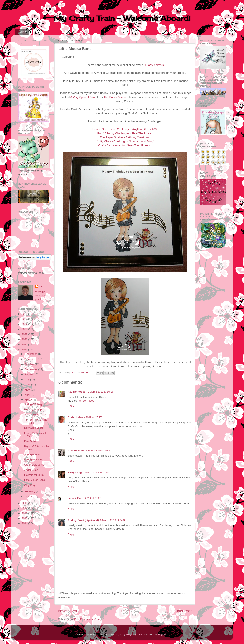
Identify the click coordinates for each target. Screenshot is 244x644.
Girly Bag (30, 485)
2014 (25, 523)
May (28, 390)
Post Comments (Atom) (88, 619)
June (28, 385)
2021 (25, 339)
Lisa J (43, 287)
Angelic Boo (31, 470)
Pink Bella (30, 441)
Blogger (162, 634)
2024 (25, 324)
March (29, 400)
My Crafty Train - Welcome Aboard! (122, 18)
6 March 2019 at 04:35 (113, 520)
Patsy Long (75, 472)
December (31, 354)
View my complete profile (40, 295)
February (30, 492)
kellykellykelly (134, 634)
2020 (25, 344)
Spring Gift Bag (33, 404)
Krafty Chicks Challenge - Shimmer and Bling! (125, 141)
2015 (25, 518)
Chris (71, 417)
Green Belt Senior (35, 465)
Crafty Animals (154, 65)
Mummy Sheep (33, 409)
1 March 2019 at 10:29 (100, 392)
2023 (25, 329)
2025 (25, 319)
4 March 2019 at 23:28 (88, 498)
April (28, 395)
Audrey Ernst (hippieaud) (83, 520)
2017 (25, 508)
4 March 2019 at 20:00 (96, 472)
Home (22, 32)
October (30, 364)
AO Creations (76, 450)
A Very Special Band (83, 97)
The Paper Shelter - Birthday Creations (125, 137)
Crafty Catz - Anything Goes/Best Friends (124, 145)
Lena (71, 498)
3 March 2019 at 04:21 (99, 450)
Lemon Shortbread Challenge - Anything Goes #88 (125, 129)
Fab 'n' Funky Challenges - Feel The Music (124, 133)
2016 (25, 513)
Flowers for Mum (34, 475)
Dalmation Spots (34, 428)
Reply (71, 406)
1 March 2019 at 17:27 (89, 417)
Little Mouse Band (35, 480)
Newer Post (68, 611)
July (27, 380)
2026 (25, 314)
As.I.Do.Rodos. (77, 392)
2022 (25, 334)
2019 (25, 350)
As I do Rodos (86, 401)
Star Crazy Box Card (36, 414)
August (29, 374)
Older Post (183, 611)
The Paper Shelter (115, 97)
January (30, 497)
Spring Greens (33, 455)
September (32, 369)
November (31, 359)
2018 (25, 503)
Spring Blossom (33, 460)
